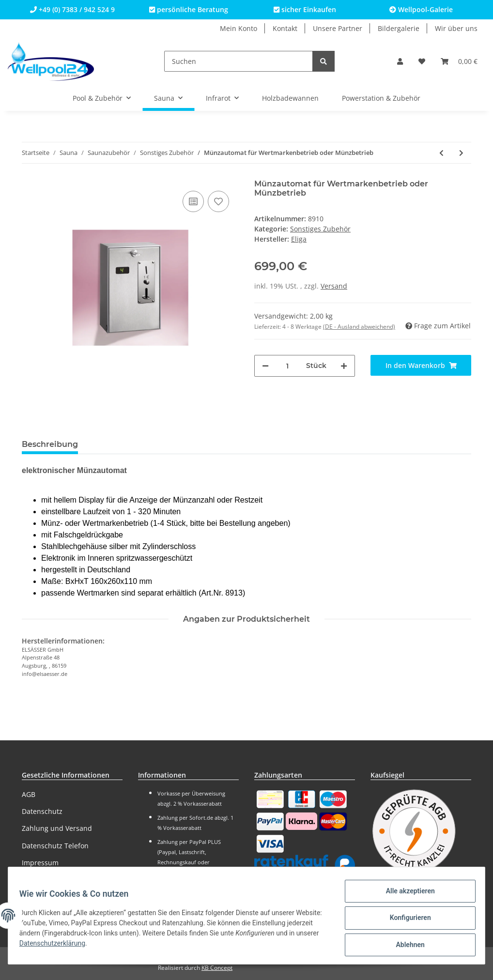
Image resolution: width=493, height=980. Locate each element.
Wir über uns (456, 28)
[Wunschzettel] (422, 61)
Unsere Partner (338, 28)
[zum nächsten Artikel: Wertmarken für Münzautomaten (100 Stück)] (461, 153)
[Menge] (287, 366)
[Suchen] (239, 61)
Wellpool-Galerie (421, 9)
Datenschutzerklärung (88, 946)
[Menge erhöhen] (344, 366)
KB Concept (217, 968)
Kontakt (285, 28)
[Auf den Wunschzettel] (218, 201)
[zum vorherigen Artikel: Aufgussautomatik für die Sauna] (441, 153)
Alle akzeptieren (406, 895)
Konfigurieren (406, 920)
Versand (334, 286)
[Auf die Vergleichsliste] (193, 201)
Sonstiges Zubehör (320, 229)
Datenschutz (42, 811)
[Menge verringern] (265, 366)
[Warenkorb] (459, 61)
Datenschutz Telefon (55, 846)
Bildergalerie (399, 28)
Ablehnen (406, 946)
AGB (29, 794)
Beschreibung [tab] (50, 444)
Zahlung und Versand (57, 828)
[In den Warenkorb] (421, 365)
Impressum (40, 863)
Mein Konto (239, 28)
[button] (400, 61)
